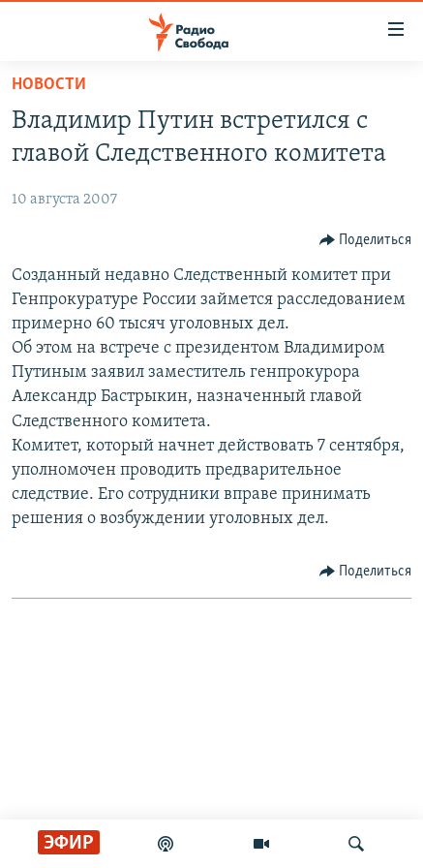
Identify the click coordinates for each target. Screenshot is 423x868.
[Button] (366, 240)
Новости (49, 85)
